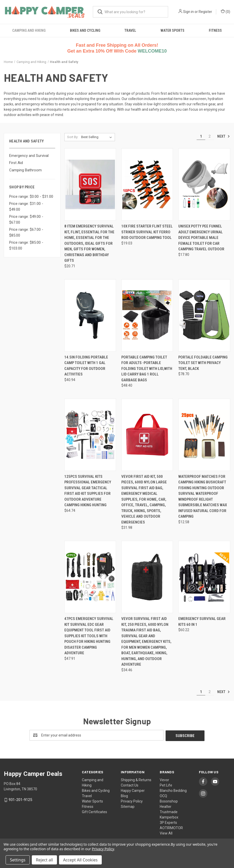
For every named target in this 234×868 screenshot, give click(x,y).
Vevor (164, 779)
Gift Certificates (94, 811)
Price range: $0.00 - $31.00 (31, 196)
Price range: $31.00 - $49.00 (26, 207)
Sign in (188, 12)
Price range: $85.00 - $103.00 (26, 245)
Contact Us (130, 785)
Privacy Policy (132, 801)
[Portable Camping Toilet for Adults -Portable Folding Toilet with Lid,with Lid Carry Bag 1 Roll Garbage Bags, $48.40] (147, 315)
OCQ (163, 795)
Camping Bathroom (25, 170)
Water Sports (172, 30)
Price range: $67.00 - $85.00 (26, 232)
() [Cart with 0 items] (225, 11)
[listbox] (98, 137)
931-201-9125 (20, 799)
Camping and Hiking (29, 30)
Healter (166, 806)
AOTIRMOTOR (171, 827)
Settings (18, 860)
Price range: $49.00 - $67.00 (26, 219)
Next (224, 136)
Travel (130, 30)
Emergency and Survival (29, 156)
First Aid (16, 163)
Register (205, 12)
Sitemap (128, 806)
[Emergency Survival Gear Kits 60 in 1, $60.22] (204, 577)
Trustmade (169, 811)
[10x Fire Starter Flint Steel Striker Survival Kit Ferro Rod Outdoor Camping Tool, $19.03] (147, 184)
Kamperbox (169, 817)
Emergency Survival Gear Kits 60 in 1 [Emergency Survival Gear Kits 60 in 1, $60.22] (202, 622)
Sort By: (73, 137)
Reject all (44, 860)
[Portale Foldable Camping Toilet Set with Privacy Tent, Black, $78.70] (204, 315)
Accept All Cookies (80, 860)
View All (166, 833)
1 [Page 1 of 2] (201, 136)
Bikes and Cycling (85, 30)
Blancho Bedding (173, 790)
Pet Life (166, 785)
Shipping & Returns (136, 779)
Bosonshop (169, 801)
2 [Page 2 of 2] (210, 136)
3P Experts (168, 822)
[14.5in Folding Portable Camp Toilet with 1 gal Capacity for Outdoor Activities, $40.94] (90, 315)
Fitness (215, 30)
